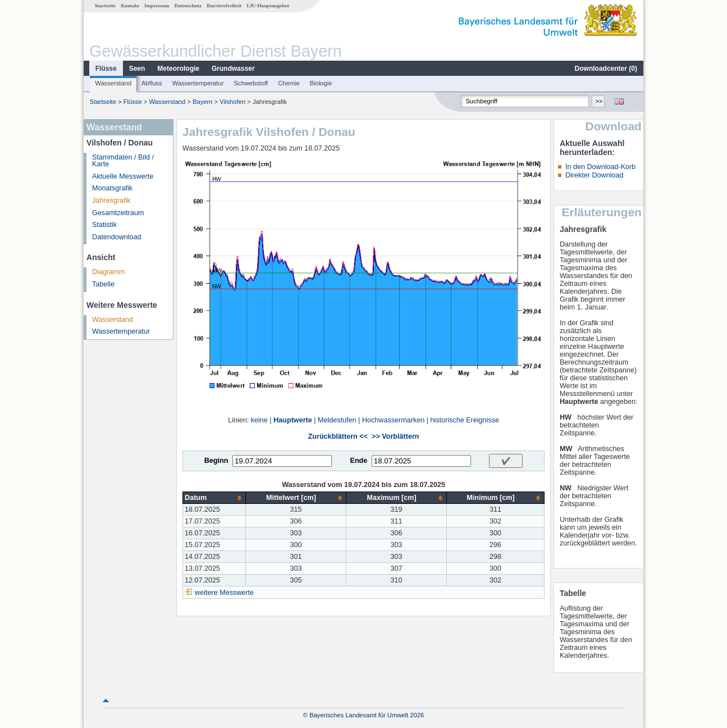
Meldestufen (337, 420)
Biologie (321, 83)
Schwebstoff (251, 83)
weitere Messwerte (224, 593)
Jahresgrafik (111, 201)
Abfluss (152, 83)
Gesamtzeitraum (118, 213)
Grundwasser (233, 69)
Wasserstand (113, 83)
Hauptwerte (293, 420)
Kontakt (130, 6)
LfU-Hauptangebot (268, 6)
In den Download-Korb (600, 167)
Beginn (216, 461)
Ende (358, 461)
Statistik (104, 225)
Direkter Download (595, 175)
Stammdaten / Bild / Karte (123, 161)
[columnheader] (214, 498)
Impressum (157, 6)
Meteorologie (178, 69)
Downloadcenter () (606, 69)
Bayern (202, 102)
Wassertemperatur (198, 83)
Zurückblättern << (338, 436)
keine (259, 420)
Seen (137, 69)
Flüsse (106, 69)
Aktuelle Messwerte (123, 176)
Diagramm (108, 272)
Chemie (289, 83)
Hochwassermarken (393, 420)
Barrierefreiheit (224, 6)
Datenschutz (188, 6)
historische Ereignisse (465, 420)
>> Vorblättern (395, 436)
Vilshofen (232, 102)
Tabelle (103, 284)
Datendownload (117, 237)
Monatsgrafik (112, 188)
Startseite (105, 6)
